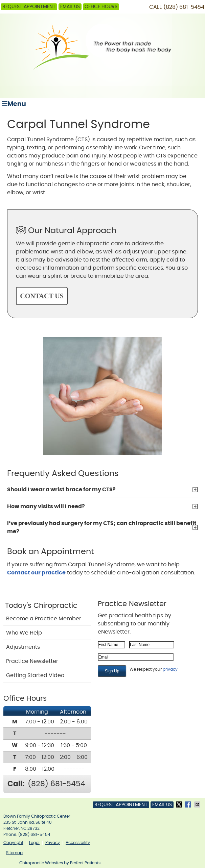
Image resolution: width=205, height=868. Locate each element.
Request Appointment (29, 7)
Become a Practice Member (44, 619)
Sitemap (14, 853)
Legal (34, 843)
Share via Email (198, 804)
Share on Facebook (189, 804)
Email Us (70, 7)
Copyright (13, 843)
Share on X (180, 804)
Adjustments (23, 647)
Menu (14, 104)
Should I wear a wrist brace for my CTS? (61, 490)
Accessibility (78, 843)
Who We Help (24, 633)
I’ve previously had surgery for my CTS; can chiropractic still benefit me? (102, 527)
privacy (170, 669)
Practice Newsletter (32, 661)
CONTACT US (42, 296)
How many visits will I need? (46, 506)
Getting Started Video (35, 675)
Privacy (53, 843)
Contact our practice (36, 573)
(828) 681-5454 (184, 7)
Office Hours (101, 7)
